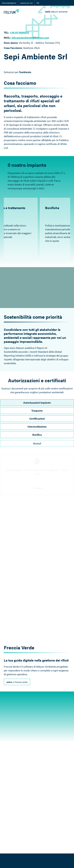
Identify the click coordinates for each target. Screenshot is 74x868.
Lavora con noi (26, 3)
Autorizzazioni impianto (37, 404)
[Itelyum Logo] (11, 11)
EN (38, 3)
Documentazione (9, 3)
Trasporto (37, 413)
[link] (56, 11)
